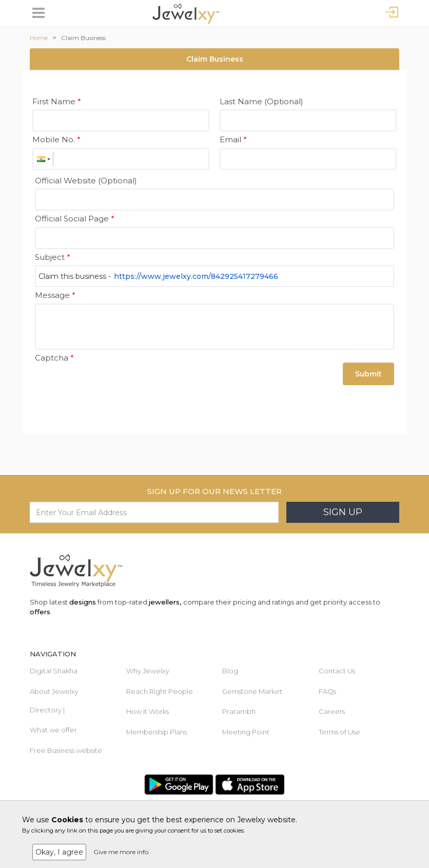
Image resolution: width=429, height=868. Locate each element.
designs (83, 602)
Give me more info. (122, 852)
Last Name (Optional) (261, 101)
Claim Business (83, 38)
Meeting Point (246, 732)
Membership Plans (157, 732)
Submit (368, 374)
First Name (57, 101)
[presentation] (113, 386)
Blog (230, 671)
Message (55, 295)
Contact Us (337, 671)
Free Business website (66, 750)
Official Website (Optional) (86, 181)
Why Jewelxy (148, 671)
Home (39, 38)
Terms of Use (339, 732)
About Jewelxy (54, 691)
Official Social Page (75, 219)
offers (40, 612)
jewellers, (165, 602)
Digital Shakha (54, 671)
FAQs (327, 691)
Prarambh (239, 711)
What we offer (53, 730)
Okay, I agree (59, 852)
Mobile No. (56, 139)
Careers (332, 711)
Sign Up (343, 512)
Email (233, 139)
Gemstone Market (252, 691)
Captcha (54, 358)
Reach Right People (160, 691)
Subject (53, 257)
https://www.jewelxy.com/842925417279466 (196, 276)
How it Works (148, 711)
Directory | (47, 710)
